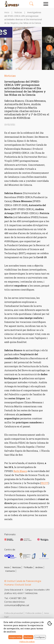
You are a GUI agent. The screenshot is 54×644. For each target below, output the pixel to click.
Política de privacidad (14, 613)
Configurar (40, 637)
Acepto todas (15, 637)
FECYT (45, 483)
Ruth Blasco (20, 471)
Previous (5, 48)
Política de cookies (34, 613)
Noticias (18, 12)
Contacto (10, 571)
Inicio (7, 12)
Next (49, 48)
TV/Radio (28, 567)
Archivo (39, 567)
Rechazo (28, 637)
